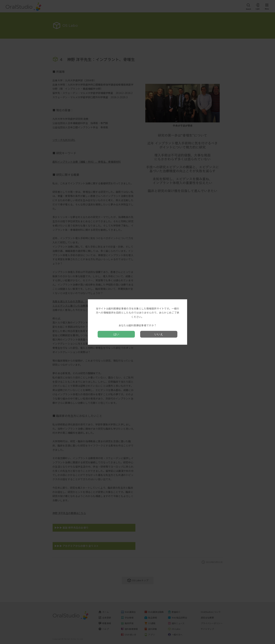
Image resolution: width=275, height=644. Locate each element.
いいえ (159, 334)
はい (116, 334)
